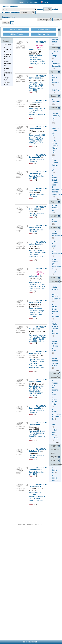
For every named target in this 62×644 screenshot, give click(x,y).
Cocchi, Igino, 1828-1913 (36, 340)
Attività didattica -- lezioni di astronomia (56, 312)
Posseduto (56, 102)
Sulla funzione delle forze (39, 470)
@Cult (31, 524)
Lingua (54, 216)
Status (54, 96)
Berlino (54, 424)
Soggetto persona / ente (55, 449)
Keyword (55, 457)
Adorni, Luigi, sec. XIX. (37, 109)
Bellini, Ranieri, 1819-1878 (36, 85)
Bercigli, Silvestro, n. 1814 (37, 312)
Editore (54, 227)
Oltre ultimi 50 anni (55, 208)
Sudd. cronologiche (56, 462)
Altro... (58, 199)
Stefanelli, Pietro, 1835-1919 (35, 395)
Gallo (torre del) (55, 432)
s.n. (55, 272)
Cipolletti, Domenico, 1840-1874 (37, 63)
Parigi (56, 438)
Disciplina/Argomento (56, 281)
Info (27, 2)
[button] (48, 9)
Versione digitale (40, 47)
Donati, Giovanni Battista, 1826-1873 (36, 142)
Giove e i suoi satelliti (37, 190)
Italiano (54, 222)
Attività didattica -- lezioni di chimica (55, 346)
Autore (54, 108)
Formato (54, 48)
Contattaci (34, 2)
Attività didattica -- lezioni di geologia (55, 329)
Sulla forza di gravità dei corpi (41, 451)
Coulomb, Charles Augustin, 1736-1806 (37, 366)
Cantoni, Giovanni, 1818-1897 (36, 316)
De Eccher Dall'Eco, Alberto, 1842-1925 (36, 390)
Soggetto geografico (55, 375)
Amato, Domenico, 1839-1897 (36, 57)
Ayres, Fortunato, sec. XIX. (36, 112)
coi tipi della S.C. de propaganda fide (56, 264)
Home (21, 2)
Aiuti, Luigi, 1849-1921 (37, 250)
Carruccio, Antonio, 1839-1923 (36, 61)
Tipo (53, 72)
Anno (53, 202)
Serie (53, 278)
